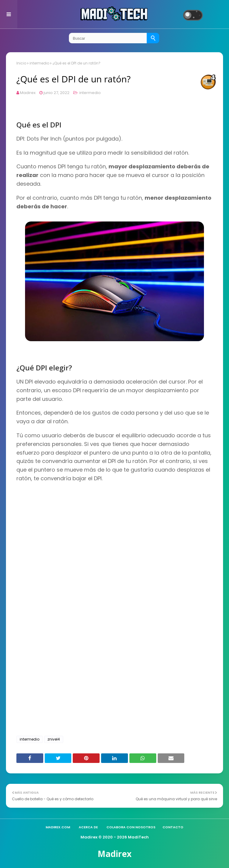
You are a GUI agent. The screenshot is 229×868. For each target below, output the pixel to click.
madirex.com (58, 827)
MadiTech (138, 837)
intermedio (39, 63)
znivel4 (54, 739)
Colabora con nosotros (131, 827)
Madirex (28, 93)
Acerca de (88, 827)
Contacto (173, 827)
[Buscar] (153, 38)
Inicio (21, 63)
